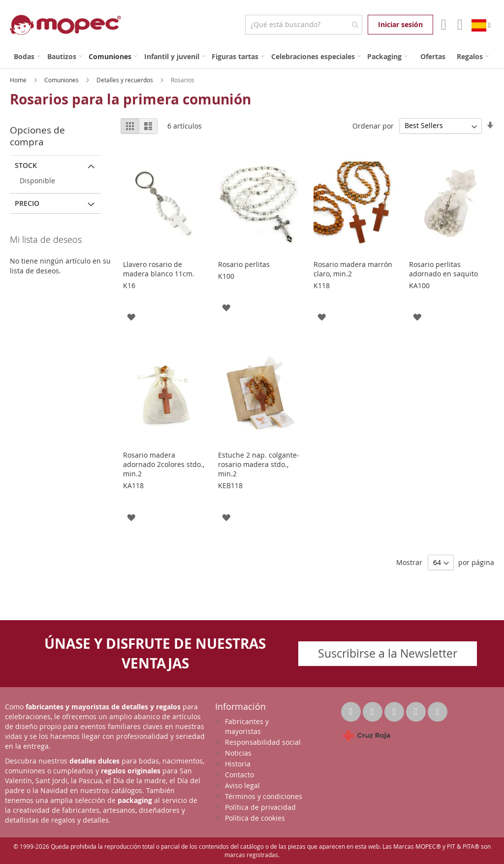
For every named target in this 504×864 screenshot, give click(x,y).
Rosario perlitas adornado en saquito (443, 269)
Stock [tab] (26, 165)
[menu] (252, 56)
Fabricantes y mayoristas (247, 726)
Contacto (239, 775)
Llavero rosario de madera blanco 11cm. (159, 269)
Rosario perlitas (244, 264)
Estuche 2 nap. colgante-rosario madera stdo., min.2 (259, 464)
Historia (238, 764)
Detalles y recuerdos (126, 80)
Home (19, 80)
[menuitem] (27, 56)
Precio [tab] (27, 203)
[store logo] (65, 25)
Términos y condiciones (264, 796)
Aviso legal (242, 785)
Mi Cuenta (443, 25)
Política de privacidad (260, 807)
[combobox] (303, 25)
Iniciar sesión (400, 24)
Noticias (238, 753)
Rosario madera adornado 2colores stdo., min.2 (164, 464)
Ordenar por (373, 125)
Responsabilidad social (263, 742)
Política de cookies (255, 818)
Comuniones (62, 80)
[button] (131, 316)
